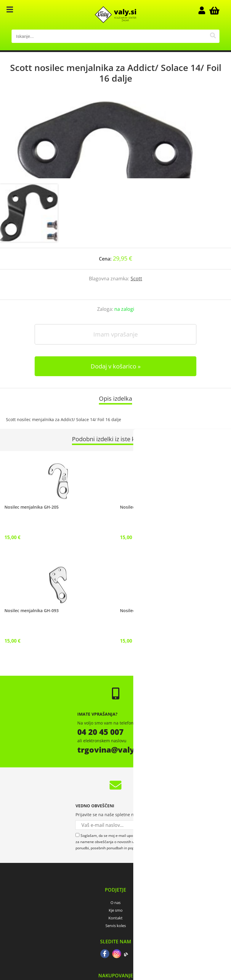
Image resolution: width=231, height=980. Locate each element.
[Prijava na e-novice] (151, 825)
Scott (136, 279)
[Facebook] (105, 954)
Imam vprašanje (115, 334)
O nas (115, 903)
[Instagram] (117, 954)
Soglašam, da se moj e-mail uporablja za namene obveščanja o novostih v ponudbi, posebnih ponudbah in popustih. (109, 842)
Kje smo (116, 910)
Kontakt (115, 918)
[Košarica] (214, 10)
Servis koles (116, 926)
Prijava (205, 10)
